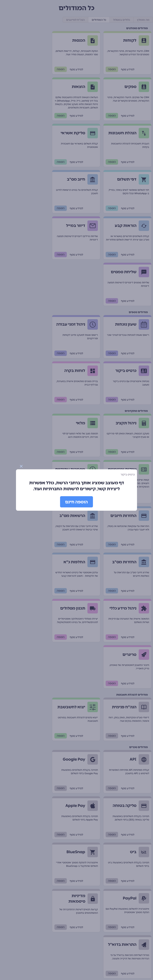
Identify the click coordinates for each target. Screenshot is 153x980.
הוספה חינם (76, 502)
